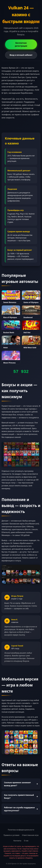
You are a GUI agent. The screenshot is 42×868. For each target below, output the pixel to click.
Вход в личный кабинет (21, 55)
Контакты (17, 841)
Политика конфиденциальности (21, 830)
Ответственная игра (30, 835)
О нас (26, 841)
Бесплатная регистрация (21, 44)
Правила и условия (11, 835)
